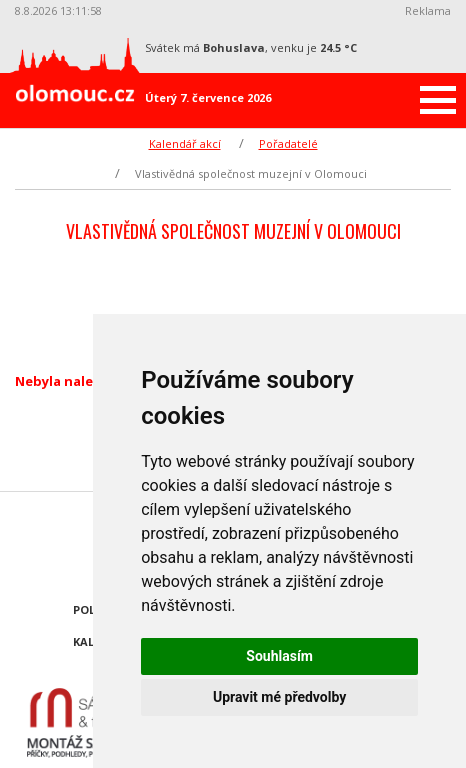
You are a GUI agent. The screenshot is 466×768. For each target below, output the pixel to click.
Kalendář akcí (185, 143)
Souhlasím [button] (279, 656)
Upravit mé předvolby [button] (279, 697)
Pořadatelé (288, 143)
